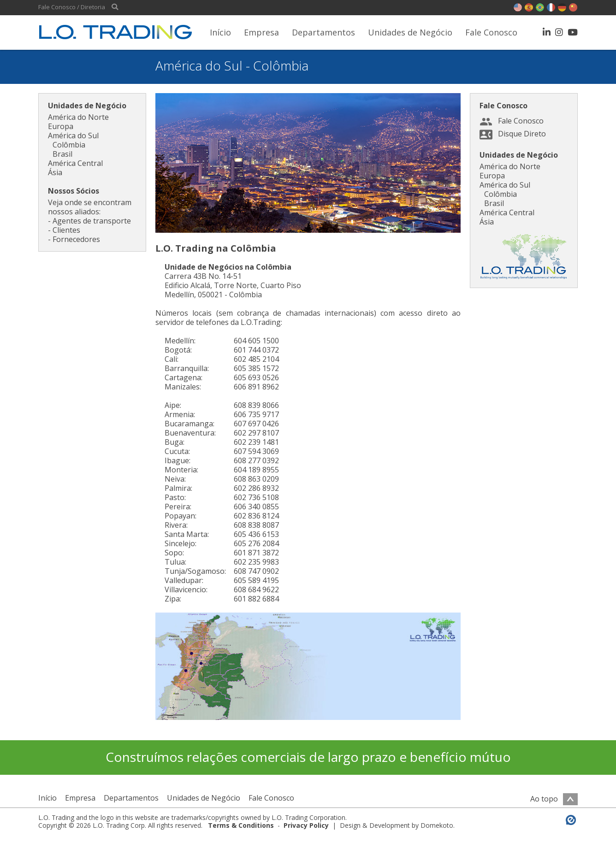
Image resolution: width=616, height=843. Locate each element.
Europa (61, 126)
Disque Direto (522, 134)
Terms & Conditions (241, 825)
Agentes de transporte (92, 221)
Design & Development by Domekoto (397, 825)
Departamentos (323, 32)
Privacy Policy (306, 825)
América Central (75, 163)
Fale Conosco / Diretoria (72, 7)
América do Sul (73, 136)
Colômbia (69, 145)
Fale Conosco (491, 32)
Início (220, 32)
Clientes (66, 230)
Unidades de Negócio (410, 32)
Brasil (62, 154)
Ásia (55, 172)
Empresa (261, 32)
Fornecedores (76, 239)
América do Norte (78, 117)
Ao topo (554, 799)
